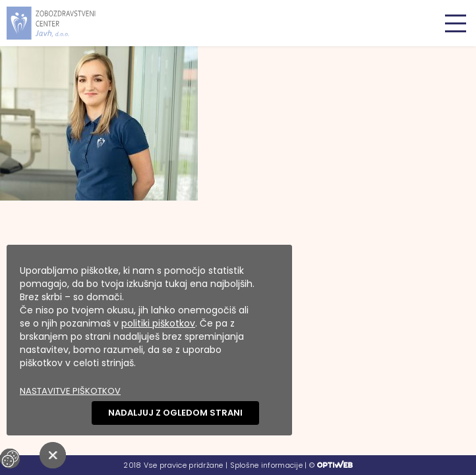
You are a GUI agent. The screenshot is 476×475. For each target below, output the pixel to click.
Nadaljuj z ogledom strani (175, 413)
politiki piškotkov (158, 323)
